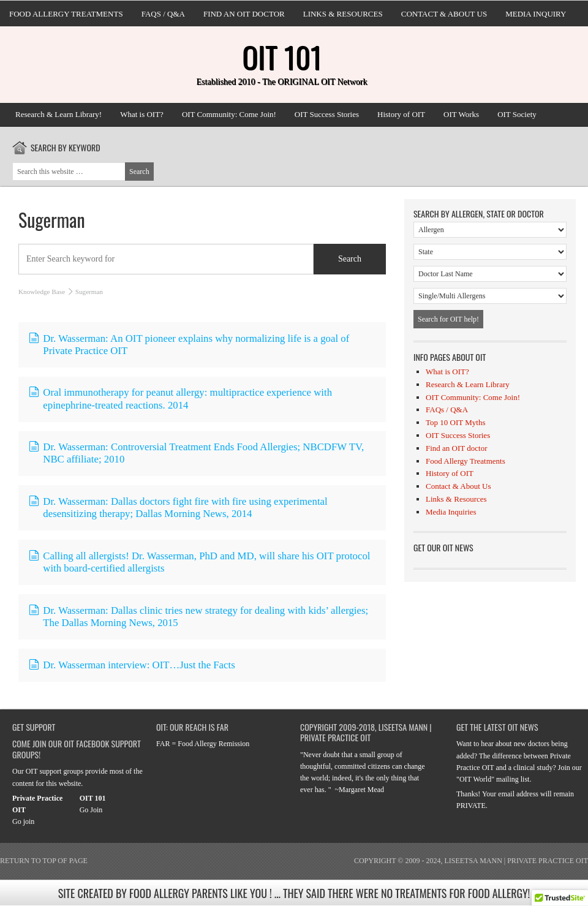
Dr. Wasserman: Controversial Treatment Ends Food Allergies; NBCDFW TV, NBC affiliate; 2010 (196, 453)
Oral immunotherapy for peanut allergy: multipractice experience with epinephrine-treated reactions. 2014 (180, 398)
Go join (23, 821)
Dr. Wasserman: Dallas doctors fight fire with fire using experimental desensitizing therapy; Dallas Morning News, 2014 (178, 508)
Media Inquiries (451, 512)
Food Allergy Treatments (66, 14)
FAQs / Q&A (163, 14)
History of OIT (401, 114)
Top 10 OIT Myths (455, 422)
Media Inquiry (536, 14)
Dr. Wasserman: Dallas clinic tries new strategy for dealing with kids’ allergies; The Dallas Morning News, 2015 (198, 617)
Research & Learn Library (468, 384)
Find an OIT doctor (244, 14)
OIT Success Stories (327, 114)
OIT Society (517, 114)
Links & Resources (343, 14)
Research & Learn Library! (58, 114)
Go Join (91, 810)
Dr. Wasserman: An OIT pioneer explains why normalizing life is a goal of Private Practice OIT (189, 345)
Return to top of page (44, 861)
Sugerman (52, 220)
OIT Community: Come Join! (229, 114)
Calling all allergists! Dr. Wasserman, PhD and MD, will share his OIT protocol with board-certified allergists (200, 562)
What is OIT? (142, 114)
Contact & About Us (444, 14)
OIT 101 (282, 57)
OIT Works (461, 114)
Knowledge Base (42, 292)
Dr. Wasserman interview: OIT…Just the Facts (132, 665)
